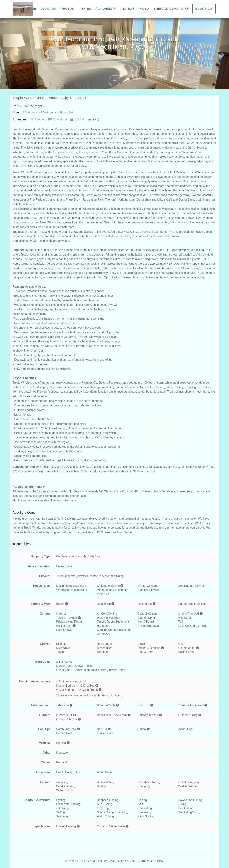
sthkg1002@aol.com (148, 861)
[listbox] (114, 54)
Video (144, 9)
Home (31, 9)
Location (49, 9)
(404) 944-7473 (120, 861)
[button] (6, 54)
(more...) (94, 119)
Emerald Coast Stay (171, 9)
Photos (67, 9)
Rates (86, 9)
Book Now (204, 9)
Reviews (128, 9)
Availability (106, 9)
